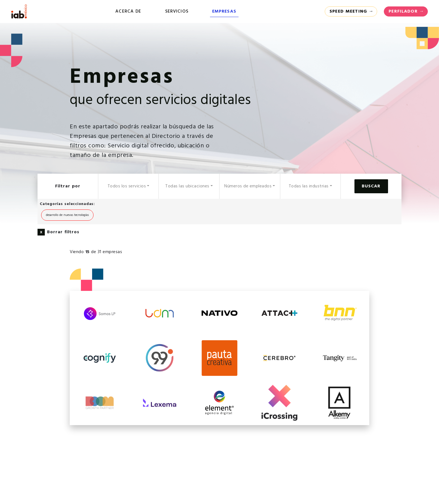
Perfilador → (406, 11)
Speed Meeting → (352, 11)
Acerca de (128, 11)
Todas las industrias (309, 186)
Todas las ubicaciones (187, 186)
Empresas (224, 11)
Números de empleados (248, 186)
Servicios (177, 11)
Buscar (371, 186)
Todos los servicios (127, 186)
